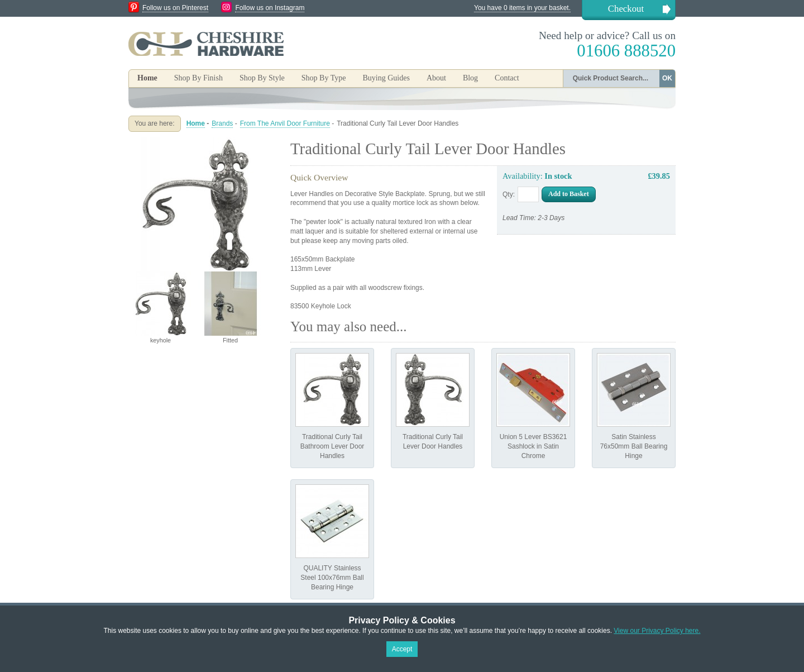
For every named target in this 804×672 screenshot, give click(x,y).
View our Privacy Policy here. (657, 631)
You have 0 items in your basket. (522, 8)
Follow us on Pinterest (175, 8)
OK (667, 78)
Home (147, 78)
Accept (402, 649)
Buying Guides (386, 78)
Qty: (509, 194)
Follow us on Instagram (270, 8)
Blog (470, 78)
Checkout (626, 9)
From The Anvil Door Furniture (285, 123)
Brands (222, 123)
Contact (507, 78)
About (436, 78)
